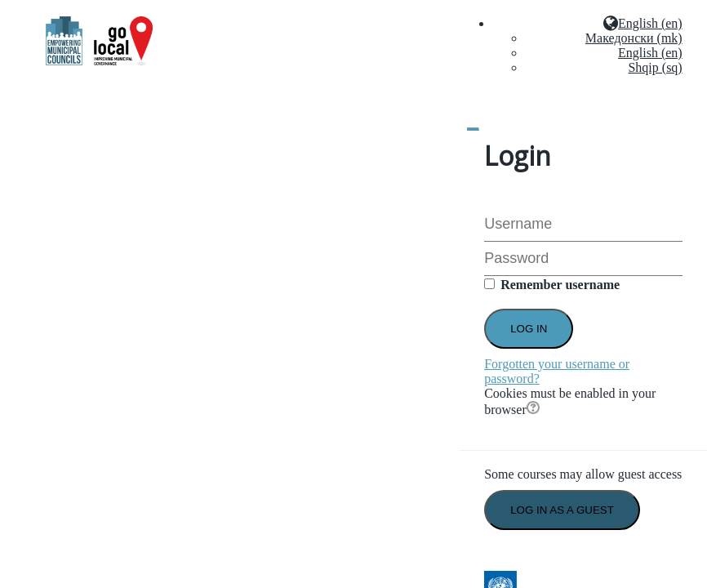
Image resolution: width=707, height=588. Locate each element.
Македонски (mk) (634, 38)
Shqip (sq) (655, 67)
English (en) (650, 53)
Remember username (560, 285)
